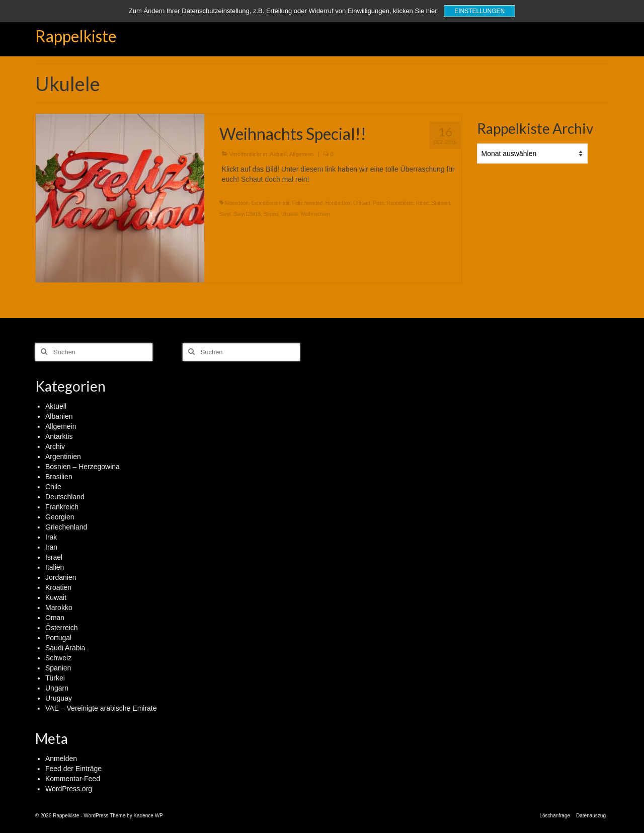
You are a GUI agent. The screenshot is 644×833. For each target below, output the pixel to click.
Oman (55, 618)
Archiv (55, 446)
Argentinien (63, 457)
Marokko (59, 608)
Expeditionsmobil (270, 203)
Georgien (60, 517)
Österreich (62, 628)
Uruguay (59, 698)
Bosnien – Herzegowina (83, 467)
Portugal (58, 638)
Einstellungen (479, 11)
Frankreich (62, 507)
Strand (271, 214)
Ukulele (290, 214)
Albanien (59, 416)
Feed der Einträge (73, 769)
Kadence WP (148, 816)
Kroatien (58, 587)
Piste (378, 203)
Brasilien (59, 477)
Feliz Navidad (308, 203)
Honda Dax (338, 203)
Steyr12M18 (247, 214)
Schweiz (58, 658)
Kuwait (56, 597)
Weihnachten (315, 214)
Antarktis (59, 436)
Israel (54, 557)
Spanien (441, 203)
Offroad (361, 203)
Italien (55, 567)
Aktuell (278, 154)
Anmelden (61, 759)
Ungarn (57, 688)
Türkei (55, 678)
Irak (51, 537)
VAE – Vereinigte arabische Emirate (101, 708)
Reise (423, 203)
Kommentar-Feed (73, 779)
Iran (51, 547)
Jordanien (61, 577)
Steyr (225, 214)
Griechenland (66, 527)
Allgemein (301, 154)
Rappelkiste (76, 36)
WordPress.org (69, 789)
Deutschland (65, 497)
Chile (53, 487)
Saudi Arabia (65, 648)
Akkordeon (236, 203)
